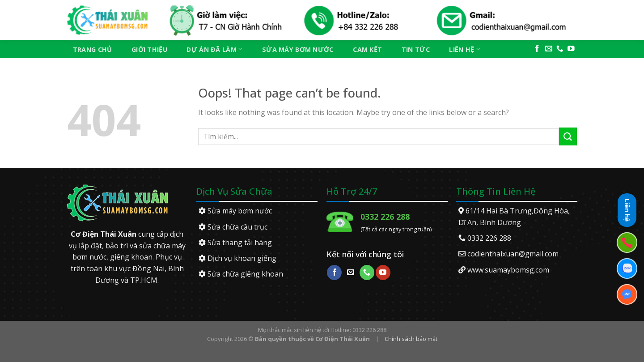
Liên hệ (465, 49)
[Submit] (568, 136)
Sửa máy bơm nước (298, 49)
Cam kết (367, 49)
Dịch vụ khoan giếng (237, 258)
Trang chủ (93, 49)
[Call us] (560, 49)
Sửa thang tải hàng (235, 243)
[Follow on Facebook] (537, 49)
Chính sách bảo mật (411, 339)
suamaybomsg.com (517, 270)
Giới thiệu (149, 49)
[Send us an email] (549, 49)
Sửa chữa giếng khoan (241, 274)
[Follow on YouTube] (571, 49)
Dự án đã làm (214, 49)
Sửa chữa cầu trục (233, 227)
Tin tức (416, 49)
